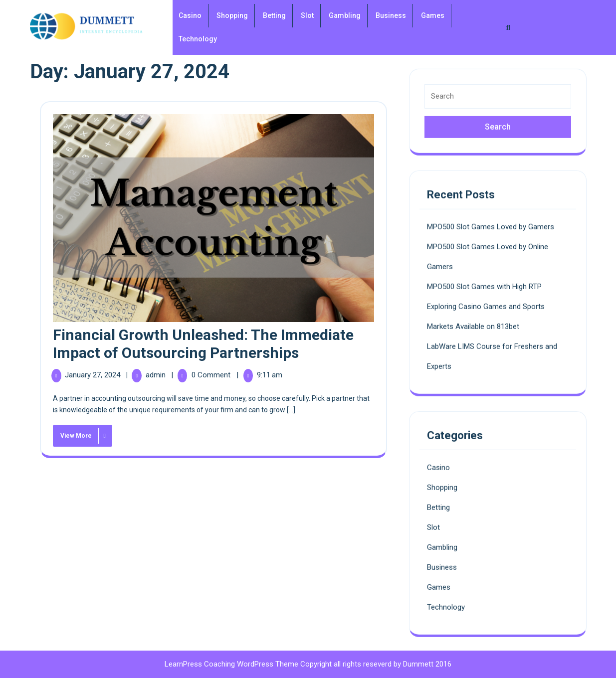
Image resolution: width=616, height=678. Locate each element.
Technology (198, 39)
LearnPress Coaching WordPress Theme (232, 664)
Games (433, 15)
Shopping (232, 15)
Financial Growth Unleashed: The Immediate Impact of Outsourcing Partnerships (203, 344)
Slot (307, 15)
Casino (190, 15)
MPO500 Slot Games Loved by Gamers (491, 223)
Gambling (345, 15)
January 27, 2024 (94, 375)
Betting (274, 15)
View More (81, 434)
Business (391, 15)
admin (157, 375)
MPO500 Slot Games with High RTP (484, 283)
